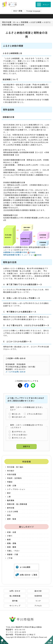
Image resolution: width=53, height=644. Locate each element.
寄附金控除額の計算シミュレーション (22, 255)
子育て (10, 536)
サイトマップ (15, 606)
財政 (9, 515)
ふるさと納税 (36, 22)
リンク (38, 601)
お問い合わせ (15, 591)
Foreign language (33, 11)
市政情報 (24, 22)
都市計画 (11, 508)
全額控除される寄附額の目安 (19, 252)
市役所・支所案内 (14, 478)
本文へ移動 (18, 11)
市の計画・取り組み (15, 467)
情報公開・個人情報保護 (17, 504)
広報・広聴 (12, 486)
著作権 (15, 601)
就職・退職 (12, 543)
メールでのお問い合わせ (16, 372)
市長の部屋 (12, 474)
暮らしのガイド (27, 527)
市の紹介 (11, 471)
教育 (9, 540)
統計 (9, 493)
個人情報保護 (15, 596)
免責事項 (38, 596)
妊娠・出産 (12, 532)
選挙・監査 (12, 519)
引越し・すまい (13, 551)
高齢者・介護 (13, 554)
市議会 (10, 482)
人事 (9, 497)
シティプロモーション (16, 489)
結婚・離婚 (12, 547)
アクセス (38, 606)
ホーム (16, 22)
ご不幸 (10, 558)
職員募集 (11, 500)
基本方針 (38, 591)
